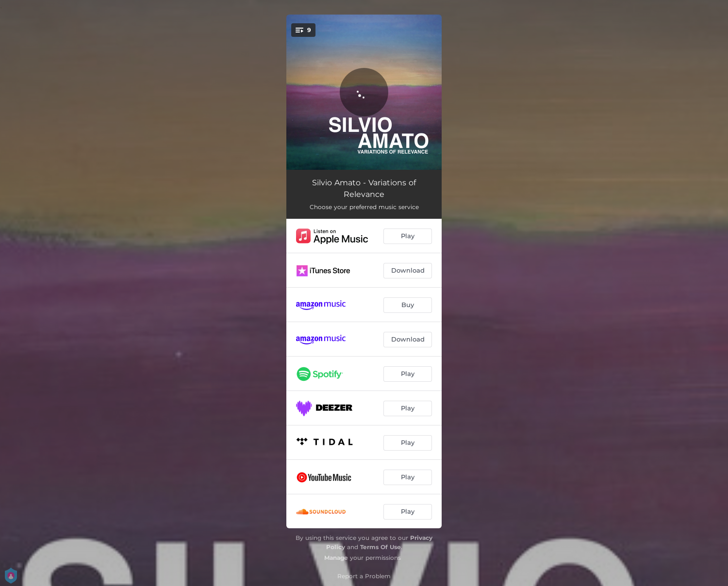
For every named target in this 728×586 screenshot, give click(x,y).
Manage (336, 558)
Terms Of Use (381, 547)
